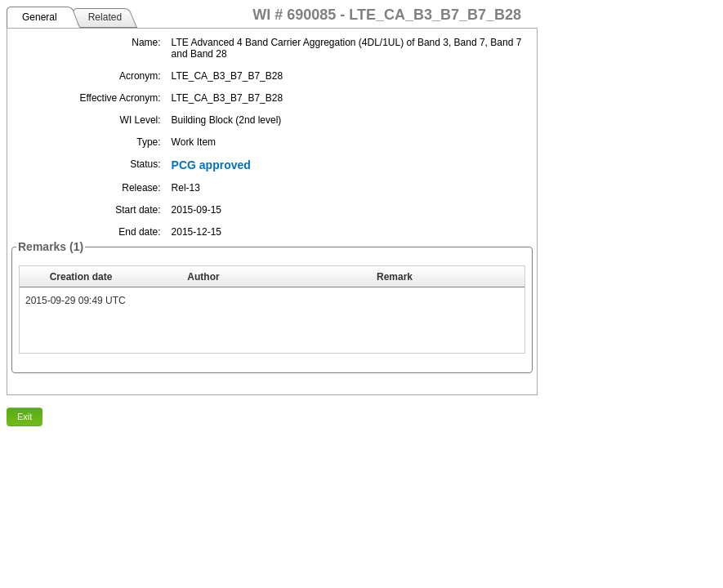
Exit (25, 416)
